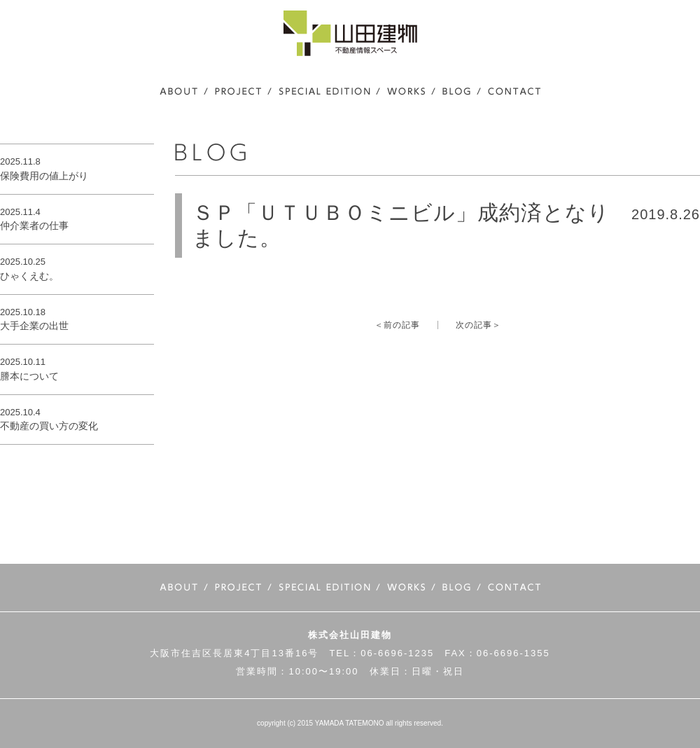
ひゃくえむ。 (29, 276)
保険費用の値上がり (44, 176)
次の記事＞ (478, 325)
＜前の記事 (397, 325)
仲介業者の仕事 (34, 226)
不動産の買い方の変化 (49, 426)
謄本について (29, 376)
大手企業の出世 (34, 326)
